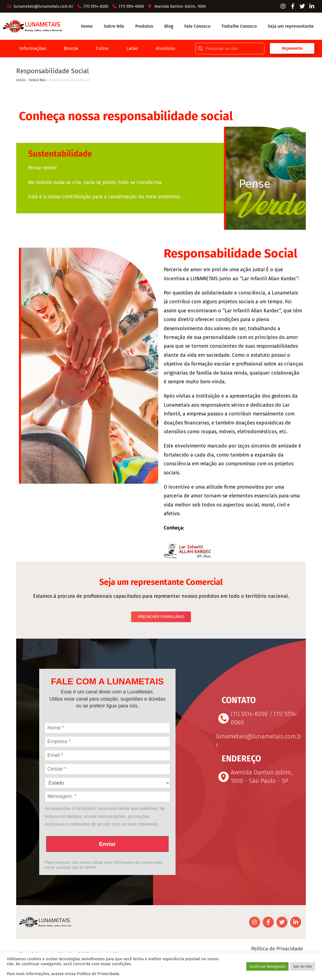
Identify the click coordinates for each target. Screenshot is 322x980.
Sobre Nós (114, 27)
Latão (134, 49)
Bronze (71, 49)
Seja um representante (291, 27)
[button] (292, 49)
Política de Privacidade (277, 950)
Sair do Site (303, 966)
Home (87, 27)
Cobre (103, 49)
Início (21, 81)
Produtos (144, 27)
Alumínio (168, 49)
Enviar (107, 845)
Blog (169, 27)
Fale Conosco (197, 27)
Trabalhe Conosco (239, 27)
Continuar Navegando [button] (267, 966)
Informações (31, 49)
